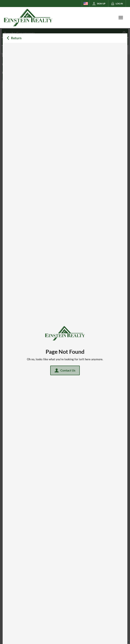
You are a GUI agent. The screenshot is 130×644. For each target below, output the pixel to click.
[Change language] (86, 4)
